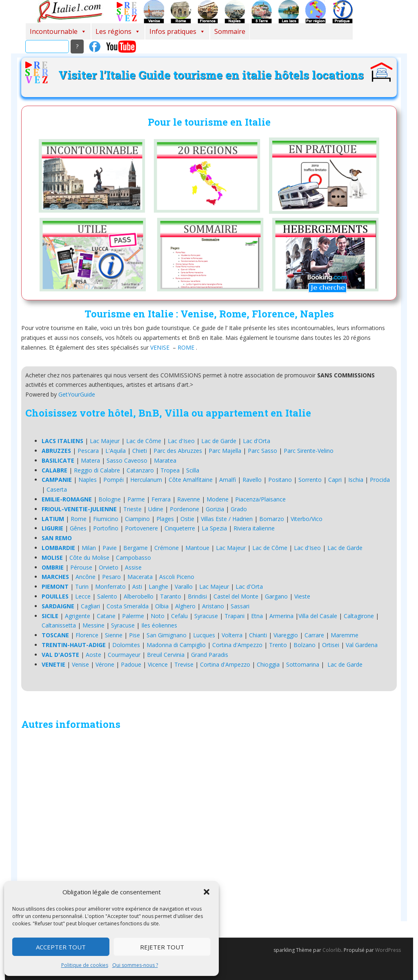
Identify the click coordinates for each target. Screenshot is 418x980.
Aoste (93, 655)
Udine (156, 509)
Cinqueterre (180, 528)
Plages (165, 519)
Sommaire (230, 31)
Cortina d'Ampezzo (237, 645)
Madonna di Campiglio (176, 645)
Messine (93, 625)
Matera (90, 460)
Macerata (140, 577)
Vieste (302, 596)
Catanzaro (140, 470)
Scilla (193, 470)
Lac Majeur (105, 441)
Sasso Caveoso (127, 460)
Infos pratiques (177, 31)
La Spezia (214, 528)
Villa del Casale (318, 616)
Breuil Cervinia (166, 655)
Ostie (187, 519)
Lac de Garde (219, 441)
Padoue (131, 664)
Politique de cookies (85, 965)
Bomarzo (272, 519)
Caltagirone (359, 616)
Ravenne (189, 499)
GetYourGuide (77, 394)
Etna (257, 616)
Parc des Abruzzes (178, 451)
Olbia (162, 606)
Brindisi (197, 596)
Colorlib (332, 950)
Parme (136, 499)
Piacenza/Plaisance (260, 499)
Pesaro (111, 577)
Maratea (165, 460)
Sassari (240, 606)
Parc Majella (225, 451)
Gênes (78, 528)
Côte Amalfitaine (191, 480)
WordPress (388, 950)
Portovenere (141, 528)
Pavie (110, 548)
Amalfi (228, 480)
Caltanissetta (59, 625)
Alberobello (139, 596)
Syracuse (206, 616)
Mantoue (197, 548)
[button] (207, 892)
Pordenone (185, 509)
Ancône (86, 577)
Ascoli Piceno (177, 577)
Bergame (136, 548)
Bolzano (305, 645)
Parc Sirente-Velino (309, 451)
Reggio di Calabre (97, 470)
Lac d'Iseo (181, 441)
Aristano (213, 606)
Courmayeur (124, 655)
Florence (87, 635)
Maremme (345, 635)
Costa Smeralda (128, 606)
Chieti (140, 451)
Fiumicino (106, 519)
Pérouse (81, 567)
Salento (107, 596)
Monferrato (110, 586)
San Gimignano (167, 635)
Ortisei (331, 645)
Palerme (133, 616)
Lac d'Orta (257, 441)
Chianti (258, 635)
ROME (186, 347)
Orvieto (109, 567)
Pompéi (113, 480)
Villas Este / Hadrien (227, 519)
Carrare (314, 635)
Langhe (158, 586)
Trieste (132, 509)
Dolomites (126, 645)
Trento (278, 645)
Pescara (88, 451)
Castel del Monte (236, 596)
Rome (79, 519)
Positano (280, 480)
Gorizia (215, 509)
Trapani (235, 616)
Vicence (158, 664)
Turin (82, 586)
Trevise (184, 664)
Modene (218, 499)
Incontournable (58, 31)
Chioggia (268, 664)
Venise (80, 664)
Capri (335, 480)
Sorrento (310, 480)
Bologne (110, 499)
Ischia (356, 480)
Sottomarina (303, 664)
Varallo (184, 586)
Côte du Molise (89, 558)
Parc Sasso (262, 451)
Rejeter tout (162, 947)
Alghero (185, 606)
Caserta (57, 489)
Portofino (106, 528)
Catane (106, 616)
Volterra (232, 635)
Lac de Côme (144, 441)
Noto (158, 616)
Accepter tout (61, 947)
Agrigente (78, 616)
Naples (88, 480)
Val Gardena (362, 645)
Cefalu (179, 616)
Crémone (167, 548)
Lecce (83, 596)
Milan (89, 548)
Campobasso (133, 558)
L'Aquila (116, 451)
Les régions (118, 31)
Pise (135, 635)
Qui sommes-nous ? (135, 965)
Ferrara (161, 499)
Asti (137, 586)
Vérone (105, 664)
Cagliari (90, 606)
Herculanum (146, 480)
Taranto (171, 596)
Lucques (204, 635)
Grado (239, 509)
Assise (133, 567)
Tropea (170, 470)
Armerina (281, 616)
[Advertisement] (209, 827)
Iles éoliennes (159, 625)
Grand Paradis (210, 655)
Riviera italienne (254, 528)
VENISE (160, 347)
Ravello (252, 480)
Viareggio (286, 635)
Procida (380, 480)
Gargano (276, 596)
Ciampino (137, 519)
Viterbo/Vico (307, 519)
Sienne (114, 635)
